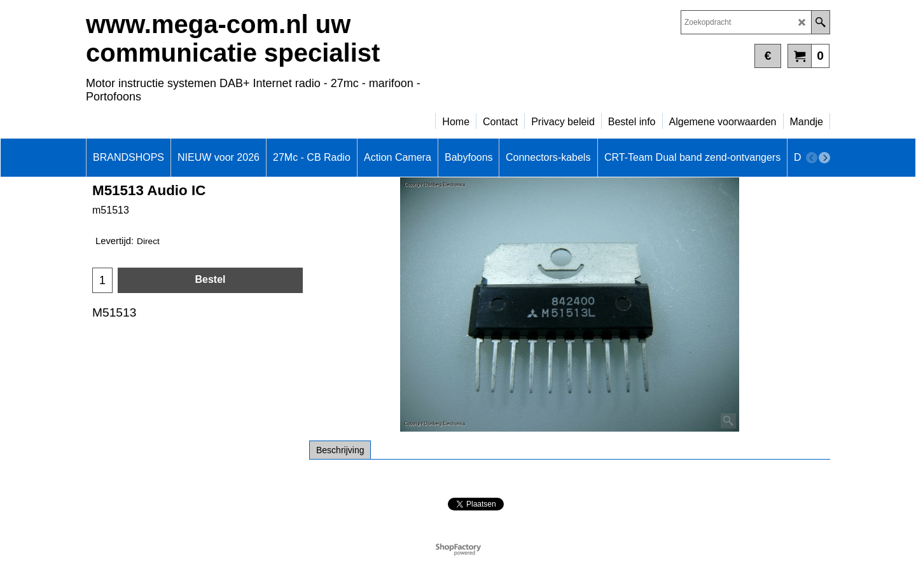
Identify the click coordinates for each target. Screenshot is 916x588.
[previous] (812, 158)
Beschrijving (340, 450)
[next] (824, 158)
